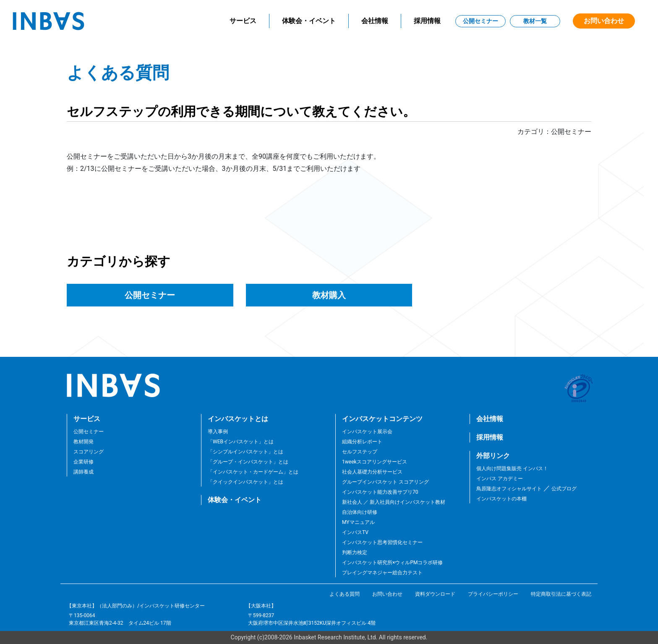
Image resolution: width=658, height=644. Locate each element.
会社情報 (375, 21)
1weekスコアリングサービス (375, 462)
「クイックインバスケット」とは (245, 482)
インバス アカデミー (500, 479)
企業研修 (84, 462)
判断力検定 (355, 552)
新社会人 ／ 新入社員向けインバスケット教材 (394, 502)
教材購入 (329, 295)
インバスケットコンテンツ (382, 419)
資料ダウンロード (435, 594)
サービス (243, 21)
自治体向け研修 (360, 512)
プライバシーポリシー (493, 594)
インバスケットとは (238, 419)
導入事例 (218, 432)
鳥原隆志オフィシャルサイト (509, 489)
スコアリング (89, 452)
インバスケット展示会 (367, 432)
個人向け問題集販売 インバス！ (512, 469)
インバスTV (355, 532)
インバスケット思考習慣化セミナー (382, 542)
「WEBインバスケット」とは (241, 442)
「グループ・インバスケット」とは (248, 462)
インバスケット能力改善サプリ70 (380, 492)
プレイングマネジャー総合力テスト (382, 573)
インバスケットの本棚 (501, 499)
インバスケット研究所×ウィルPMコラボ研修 (392, 563)
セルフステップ (360, 452)
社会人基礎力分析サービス (372, 472)
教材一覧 (535, 21)
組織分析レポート (362, 442)
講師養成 (84, 472)
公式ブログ (563, 489)
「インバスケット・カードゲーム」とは (253, 472)
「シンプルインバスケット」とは (245, 452)
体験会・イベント (309, 21)
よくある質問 (345, 594)
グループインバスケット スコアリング (385, 482)
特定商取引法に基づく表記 (561, 594)
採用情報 (427, 21)
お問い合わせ (604, 21)
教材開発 (84, 442)
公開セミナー (480, 21)
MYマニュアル (358, 522)
